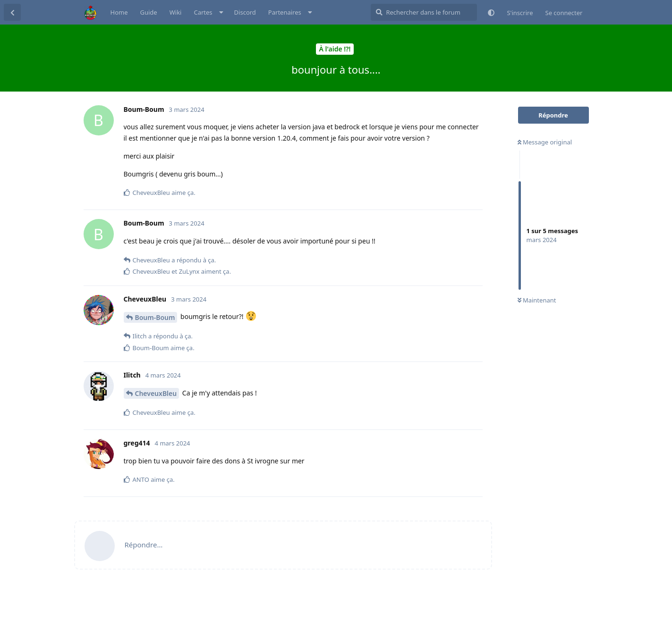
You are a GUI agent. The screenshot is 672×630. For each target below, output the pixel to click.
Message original (545, 142)
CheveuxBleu (156, 393)
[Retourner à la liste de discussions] (12, 12)
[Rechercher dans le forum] (424, 12)
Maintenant (537, 300)
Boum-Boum (155, 317)
